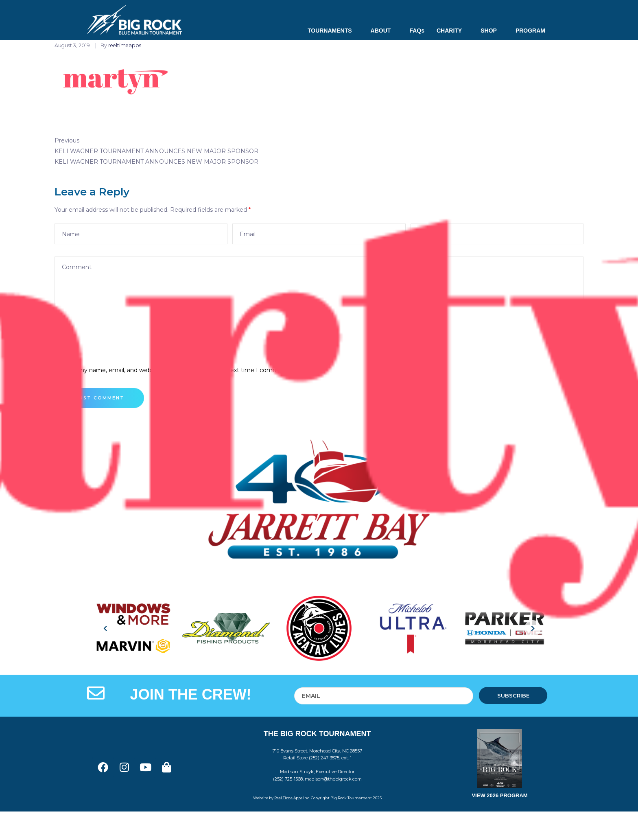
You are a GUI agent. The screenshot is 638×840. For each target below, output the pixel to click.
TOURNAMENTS (333, 31)
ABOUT (384, 31)
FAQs (417, 31)
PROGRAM (530, 31)
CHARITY (452, 31)
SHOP (492, 31)
